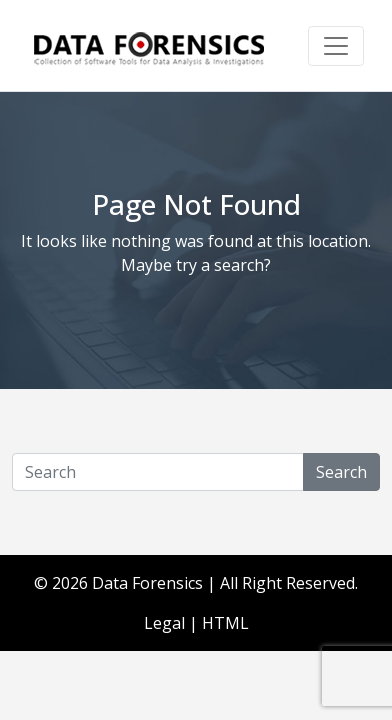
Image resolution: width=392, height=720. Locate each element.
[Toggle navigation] (336, 46)
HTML (225, 623)
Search (341, 472)
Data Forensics (147, 583)
